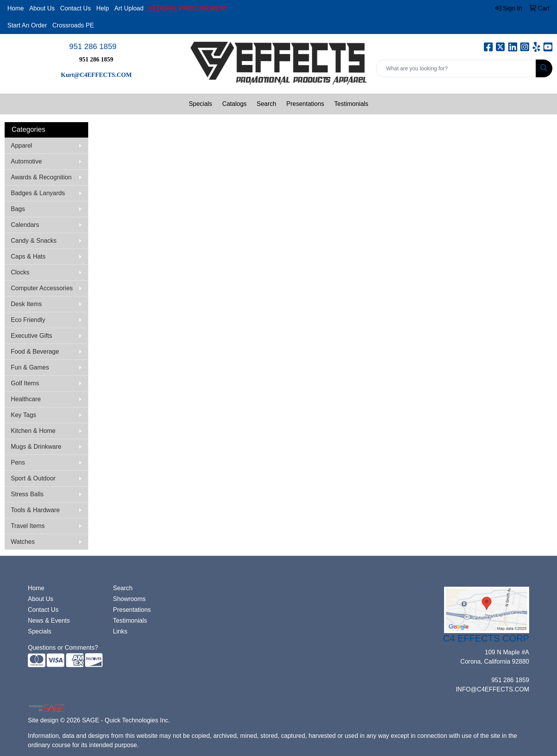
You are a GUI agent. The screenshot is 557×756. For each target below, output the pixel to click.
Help (103, 8)
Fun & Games (30, 367)
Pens (18, 462)
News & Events (49, 621)
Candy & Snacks (34, 241)
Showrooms (129, 599)
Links (120, 631)
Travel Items (28, 526)
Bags (18, 209)
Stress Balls (27, 494)
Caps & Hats (28, 256)
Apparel (21, 146)
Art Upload (129, 8)
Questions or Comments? (63, 648)
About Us (42, 8)
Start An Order (27, 25)
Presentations (305, 104)
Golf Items (25, 383)
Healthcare (26, 399)
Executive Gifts (32, 336)
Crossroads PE (73, 25)
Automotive (26, 161)
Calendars (25, 225)
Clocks (20, 272)
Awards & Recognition (41, 177)
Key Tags (24, 415)
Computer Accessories (42, 288)
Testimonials (351, 104)
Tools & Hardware (35, 510)
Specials (200, 104)
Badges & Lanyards (38, 193)
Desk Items (26, 304)
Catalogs (234, 104)
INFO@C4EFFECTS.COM (492, 689)
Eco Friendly (28, 320)
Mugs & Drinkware (36, 447)
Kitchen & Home (33, 431)
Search (267, 104)
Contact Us (76, 8)
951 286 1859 (93, 46)
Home (16, 8)
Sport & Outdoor (33, 478)
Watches (23, 542)
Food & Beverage (35, 352)
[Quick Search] (456, 68)
